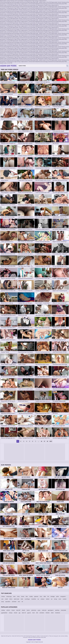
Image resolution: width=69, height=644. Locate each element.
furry (41, 596)
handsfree (34, 599)
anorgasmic (63, 596)
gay (20, 613)
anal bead (14, 602)
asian (14, 596)
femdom (48, 613)
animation (42, 613)
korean (13, 610)
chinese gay (9, 596)
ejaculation (8, 602)
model (6, 599)
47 (44, 441)
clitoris (11, 599)
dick (37, 613)
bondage (53, 596)
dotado (23, 610)
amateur (43, 599)
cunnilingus (27, 599)
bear (27, 596)
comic (60, 599)
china (18, 596)
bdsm (52, 613)
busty (3, 602)
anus (19, 602)
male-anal (44, 610)
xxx (38, 599)
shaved (16, 613)
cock (2, 599)
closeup (11, 613)
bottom (48, 599)
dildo (45, 596)
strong (55, 599)
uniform (8, 610)
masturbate (63, 610)
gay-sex (29, 613)
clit (22, 602)
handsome (58, 613)
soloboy (3, 610)
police (58, 596)
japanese (36, 596)
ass (52, 599)
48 (47, 441)
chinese (3, 596)
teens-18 (24, 613)
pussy (39, 610)
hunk (33, 613)
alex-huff (18, 610)
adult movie (17, 599)
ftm (48, 596)
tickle (22, 599)
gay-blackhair (4, 613)
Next (51, 441)
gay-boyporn (51, 610)
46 (42, 441)
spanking (57, 610)
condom (65, 599)
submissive (34, 610)
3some (23, 596)
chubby (31, 596)
